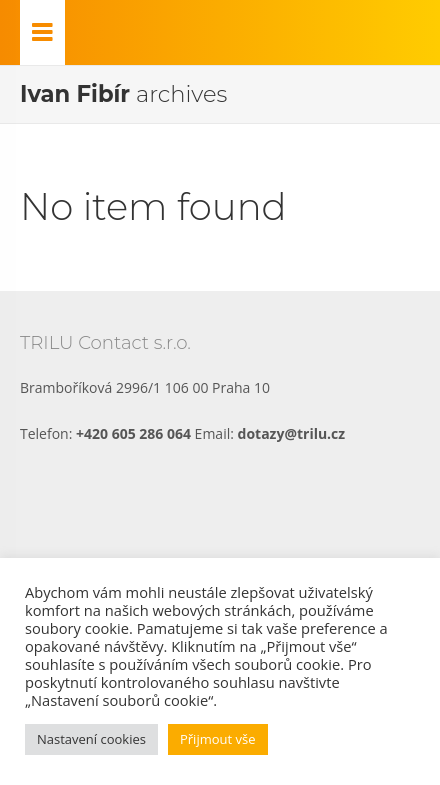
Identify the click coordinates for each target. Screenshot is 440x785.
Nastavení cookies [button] (91, 739)
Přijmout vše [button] (218, 739)
